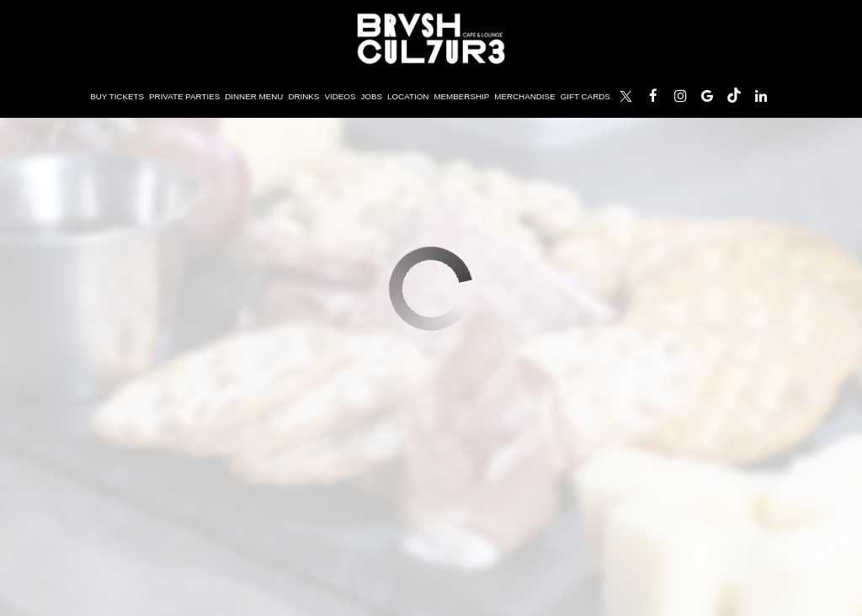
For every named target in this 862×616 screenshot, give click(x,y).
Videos (340, 96)
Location (408, 96)
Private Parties (184, 96)
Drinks (303, 96)
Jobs (371, 96)
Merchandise (524, 96)
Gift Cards (585, 96)
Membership (461, 96)
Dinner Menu (254, 96)
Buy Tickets (116, 97)
